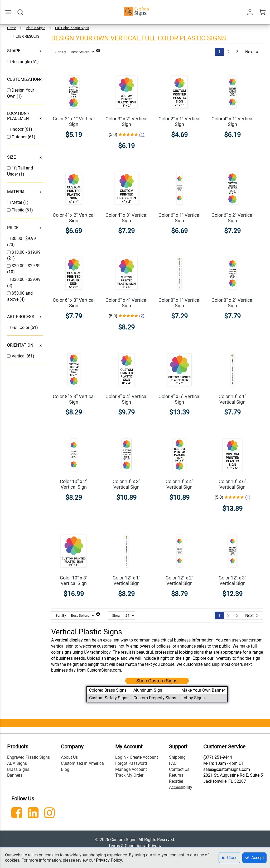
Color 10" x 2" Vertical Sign (74, 484)
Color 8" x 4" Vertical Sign (126, 399)
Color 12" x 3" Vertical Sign (232, 581)
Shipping (177, 757)
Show (116, 615)
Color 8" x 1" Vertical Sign (179, 303)
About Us (69, 757)
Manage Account (131, 769)
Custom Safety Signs (109, 698)
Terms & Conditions (127, 846)
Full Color (21, 327)
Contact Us (179, 769)
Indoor (18, 129)
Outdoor (20, 137)
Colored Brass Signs (108, 690)
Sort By (61, 52)
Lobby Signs (193, 698)
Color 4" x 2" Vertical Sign (74, 218)
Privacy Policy (109, 860)
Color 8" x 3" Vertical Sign (74, 399)
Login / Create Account (137, 757)
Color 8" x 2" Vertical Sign (232, 303)
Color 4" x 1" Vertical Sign (232, 121)
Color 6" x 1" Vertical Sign (179, 218)
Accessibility (181, 787)
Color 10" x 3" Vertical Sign (126, 484)
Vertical (19, 356)
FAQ (173, 763)
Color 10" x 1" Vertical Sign (232, 399)
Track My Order (129, 775)
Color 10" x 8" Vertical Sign (74, 581)
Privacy (155, 846)
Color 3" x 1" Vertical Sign (74, 121)
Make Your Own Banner (203, 690)
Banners (15, 775)
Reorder (176, 781)
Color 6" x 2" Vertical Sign (232, 218)
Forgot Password (131, 763)
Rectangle (21, 62)
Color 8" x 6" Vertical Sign (179, 399)
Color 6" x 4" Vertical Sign (126, 303)
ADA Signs (17, 763)
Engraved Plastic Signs (28, 757)
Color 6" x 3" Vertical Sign (74, 303)
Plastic (18, 210)
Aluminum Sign (148, 690)
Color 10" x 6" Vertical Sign (232, 484)
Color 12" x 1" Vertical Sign (126, 581)
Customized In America (82, 763)
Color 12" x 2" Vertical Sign (179, 581)
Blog (65, 769)
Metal (17, 202)
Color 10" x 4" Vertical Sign (179, 484)
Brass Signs (18, 769)
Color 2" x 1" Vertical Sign (179, 121)
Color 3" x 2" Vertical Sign (126, 121)
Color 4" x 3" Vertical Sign (126, 218)
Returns (176, 775)
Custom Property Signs (155, 698)
